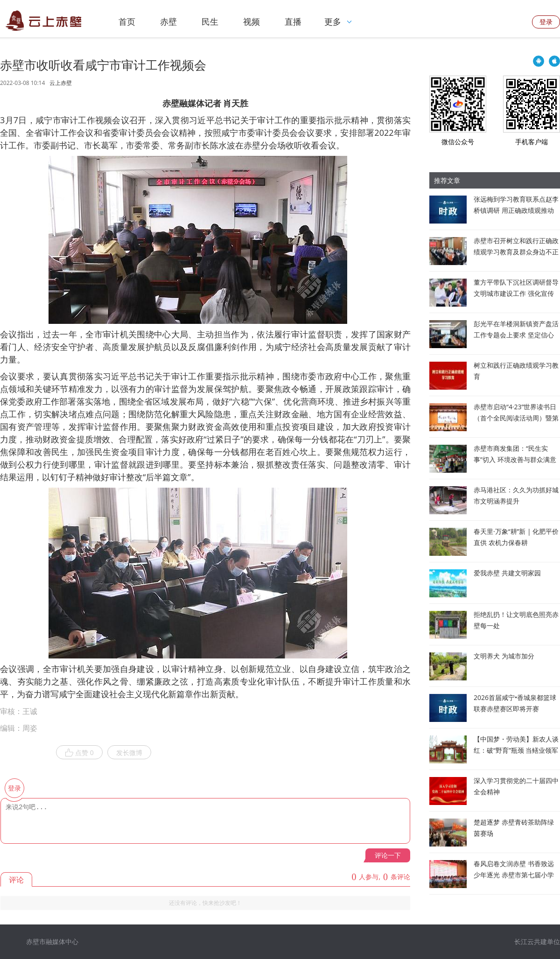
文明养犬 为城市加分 (504, 656)
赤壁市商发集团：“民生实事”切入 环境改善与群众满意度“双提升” (515, 459)
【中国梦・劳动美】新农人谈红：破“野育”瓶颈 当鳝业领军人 (516, 750)
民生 (210, 21)
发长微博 (129, 752)
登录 (546, 22)
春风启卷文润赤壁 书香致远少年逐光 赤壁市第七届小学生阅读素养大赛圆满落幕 (514, 875)
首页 (127, 21)
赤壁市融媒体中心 (52, 941)
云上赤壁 (61, 83)
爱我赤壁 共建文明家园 (507, 573)
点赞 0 (79, 753)
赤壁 (168, 21)
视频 (252, 21)
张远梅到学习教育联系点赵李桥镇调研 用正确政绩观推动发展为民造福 (516, 210)
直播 (293, 21)
